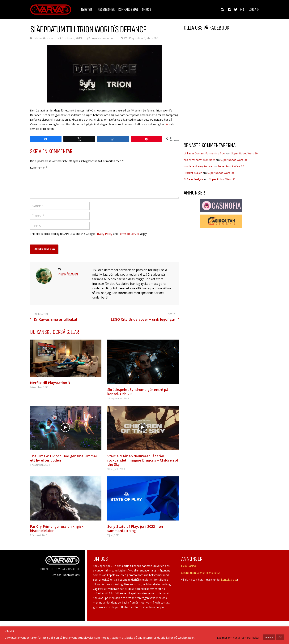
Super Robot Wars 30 (244, 153)
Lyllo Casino (189, 566)
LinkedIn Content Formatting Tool (205, 153)
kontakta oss (229, 580)
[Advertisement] (216, 109)
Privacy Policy (104, 234)
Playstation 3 (137, 38)
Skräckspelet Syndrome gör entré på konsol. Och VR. (138, 392)
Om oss (147, 10)
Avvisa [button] (269, 637)
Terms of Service (129, 234)
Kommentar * (39, 167)
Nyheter (86, 10)
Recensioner (106, 10)
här (167, 124)
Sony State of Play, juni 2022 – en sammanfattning (135, 529)
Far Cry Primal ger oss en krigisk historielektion (57, 529)
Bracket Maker (193, 173)
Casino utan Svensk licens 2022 (200, 573)
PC (126, 38)
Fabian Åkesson (43, 38)
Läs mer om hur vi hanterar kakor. (239, 638)
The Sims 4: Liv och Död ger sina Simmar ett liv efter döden (64, 458)
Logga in (254, 10)
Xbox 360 (152, 38)
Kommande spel (128, 10)
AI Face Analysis (193, 179)
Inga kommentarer (103, 38)
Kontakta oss (71, 575)
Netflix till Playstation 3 (50, 383)
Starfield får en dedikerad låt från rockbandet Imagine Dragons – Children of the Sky (143, 460)
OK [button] (280, 637)
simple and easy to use (198, 166)
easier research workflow (199, 160)
